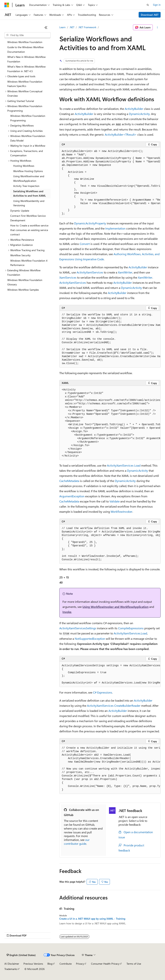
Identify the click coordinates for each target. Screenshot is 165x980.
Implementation (115, 228)
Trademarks (11, 969)
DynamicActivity (139, 114)
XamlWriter (125, 272)
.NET (72, 27)
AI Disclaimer (12, 964)
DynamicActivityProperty (90, 223)
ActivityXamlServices (90, 272)
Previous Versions (33, 964)
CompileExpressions (131, 628)
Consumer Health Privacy (105, 964)
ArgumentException (72, 496)
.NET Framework (87, 27)
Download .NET (150, 15)
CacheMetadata (69, 481)
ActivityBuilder (134, 109)
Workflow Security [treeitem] (20, 255)
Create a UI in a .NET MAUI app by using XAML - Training (92, 919)
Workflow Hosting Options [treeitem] (28, 171)
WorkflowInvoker (122, 512)
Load (137, 465)
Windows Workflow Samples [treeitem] (23, 290)
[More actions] (157, 27)
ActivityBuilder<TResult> (121, 134)
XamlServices (68, 277)
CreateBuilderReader (127, 706)
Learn (62, 27)
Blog (50, 964)
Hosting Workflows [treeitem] (24, 166)
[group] (110, 183)
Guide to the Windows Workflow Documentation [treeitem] (25, 49)
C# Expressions (103, 692)
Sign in (157, 5)
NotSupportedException (90, 639)
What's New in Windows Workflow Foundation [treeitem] (26, 59)
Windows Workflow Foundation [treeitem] (25, 42)
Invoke (67, 612)
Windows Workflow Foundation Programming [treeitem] (28, 118)
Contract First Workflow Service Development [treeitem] (28, 218)
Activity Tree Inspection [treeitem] (26, 186)
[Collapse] (46, 27)
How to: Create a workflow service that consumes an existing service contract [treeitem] (29, 230)
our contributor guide (77, 842)
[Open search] (148, 5)
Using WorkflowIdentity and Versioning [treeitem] (29, 203)
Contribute (66, 964)
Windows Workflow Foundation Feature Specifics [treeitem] (25, 84)
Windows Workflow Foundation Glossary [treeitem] (25, 282)
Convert (85, 244)
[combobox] (27, 35)
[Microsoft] (7, 5)
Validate (115, 501)
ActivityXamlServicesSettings (78, 628)
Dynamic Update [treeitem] (20, 211)
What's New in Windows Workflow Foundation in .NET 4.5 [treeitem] (26, 69)
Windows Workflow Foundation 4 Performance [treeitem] (29, 263)
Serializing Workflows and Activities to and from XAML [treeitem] (29, 193)
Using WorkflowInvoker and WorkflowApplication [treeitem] (29, 178)
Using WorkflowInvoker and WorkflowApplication (115, 607)
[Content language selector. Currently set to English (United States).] (21, 955)
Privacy (80, 964)
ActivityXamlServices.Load (130, 633)
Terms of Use (134, 964)
